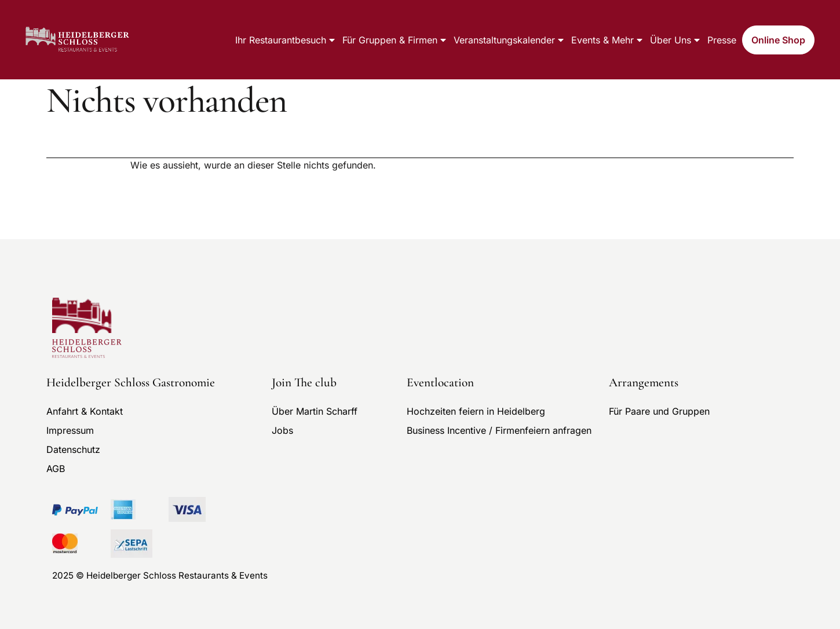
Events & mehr (608, 40)
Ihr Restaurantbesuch (286, 40)
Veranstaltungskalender (510, 40)
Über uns (676, 40)
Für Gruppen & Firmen (395, 40)
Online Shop (778, 40)
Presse (722, 40)
